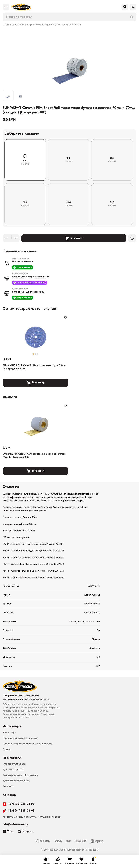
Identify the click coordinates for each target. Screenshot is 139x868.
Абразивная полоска (69, 25)
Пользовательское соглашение (20, 739)
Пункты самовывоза (14, 765)
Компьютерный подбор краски (20, 776)
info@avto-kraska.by (15, 825)
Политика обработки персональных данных (27, 745)
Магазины (8, 788)
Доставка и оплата (13, 771)
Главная (7, 25)
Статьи (7, 751)
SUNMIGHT (94, 587)
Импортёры (9, 734)
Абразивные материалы (41, 25)
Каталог (19, 25)
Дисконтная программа (16, 782)
